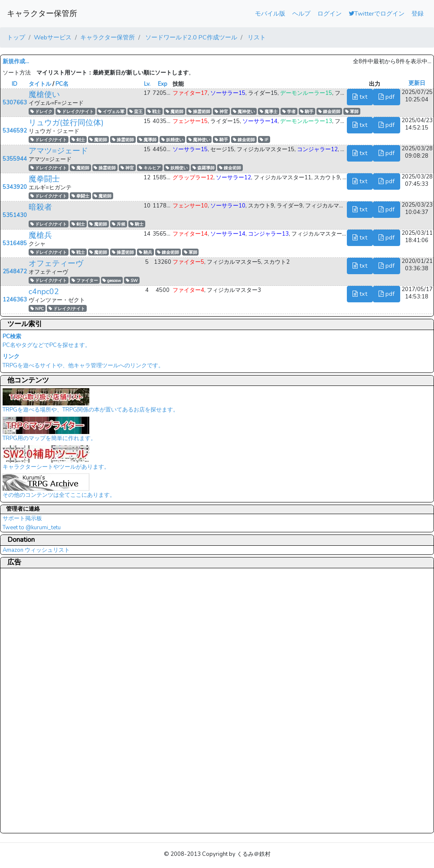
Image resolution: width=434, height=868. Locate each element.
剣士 (78, 140)
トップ (16, 37)
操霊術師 (199, 112)
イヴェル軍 (111, 112)
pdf (387, 97)
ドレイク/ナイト (75, 112)
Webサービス (53, 37)
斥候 (119, 224)
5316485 (15, 243)
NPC (37, 309)
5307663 (15, 103)
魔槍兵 (40, 235)
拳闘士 (80, 196)
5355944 (15, 159)
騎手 (307, 112)
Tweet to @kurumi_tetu (32, 528)
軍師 (352, 112)
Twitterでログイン (377, 13)
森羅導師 (204, 168)
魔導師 (148, 140)
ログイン (330, 13)
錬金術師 (329, 112)
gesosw (112, 280)
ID (15, 84)
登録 (418, 13)
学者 (289, 112)
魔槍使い (44, 94)
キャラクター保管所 (42, 13)
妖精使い (172, 140)
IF (264, 140)
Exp (163, 84)
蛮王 (136, 112)
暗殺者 (40, 207)
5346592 (15, 131)
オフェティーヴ (56, 263)
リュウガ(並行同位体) (66, 123)
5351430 (15, 215)
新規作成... (16, 62)
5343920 (15, 187)
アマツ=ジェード (58, 151)
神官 (221, 112)
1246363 (15, 300)
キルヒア (150, 168)
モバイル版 (270, 13)
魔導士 (269, 112)
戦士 (154, 112)
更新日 (417, 83)
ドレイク (41, 112)
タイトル (40, 84)
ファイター (85, 280)
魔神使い (244, 112)
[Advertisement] (37, 700)
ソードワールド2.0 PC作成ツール (190, 37)
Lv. (147, 84)
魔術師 (175, 112)
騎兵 (145, 252)
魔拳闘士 (44, 179)
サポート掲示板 (22, 518)
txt (360, 97)
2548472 (15, 272)
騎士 (137, 224)
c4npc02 (44, 291)
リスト (256, 37)
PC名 (62, 84)
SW (132, 280)
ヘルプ (301, 13)
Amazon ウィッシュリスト (36, 550)
